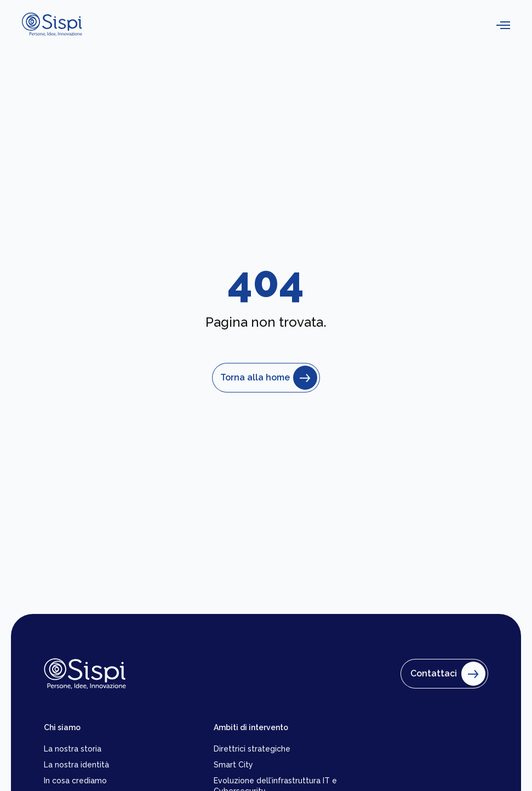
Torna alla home (266, 378)
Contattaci (445, 674)
